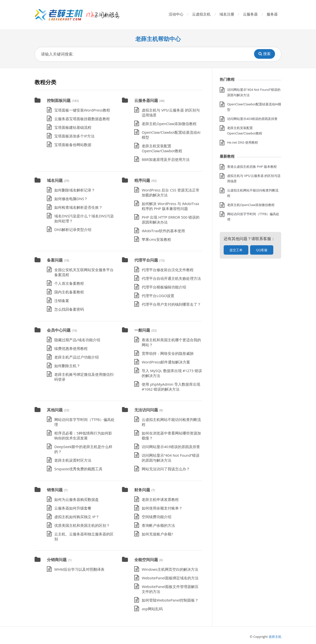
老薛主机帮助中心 (158, 39)
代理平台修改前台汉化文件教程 (168, 270)
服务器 (272, 14)
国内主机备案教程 (69, 292)
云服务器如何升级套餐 (73, 508)
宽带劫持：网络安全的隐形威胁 (168, 353)
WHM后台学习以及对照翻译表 (79, 569)
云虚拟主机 (201, 14)
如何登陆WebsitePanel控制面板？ (170, 600)
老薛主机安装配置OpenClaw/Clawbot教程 (162, 148)
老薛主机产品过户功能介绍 (77, 357)
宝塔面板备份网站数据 (73, 145)
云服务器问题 (146, 100)
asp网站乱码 (152, 609)
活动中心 (176, 14)
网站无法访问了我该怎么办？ (166, 469)
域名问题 (55, 180)
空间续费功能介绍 (157, 517)
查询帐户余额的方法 (158, 525)
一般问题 (142, 330)
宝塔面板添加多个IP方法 (74, 136)
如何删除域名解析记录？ (75, 190)
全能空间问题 (146, 560)
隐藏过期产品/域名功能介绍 (77, 340)
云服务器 (250, 14)
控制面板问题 (59, 100)
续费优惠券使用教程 (71, 348)
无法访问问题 (146, 410)
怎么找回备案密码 (69, 309)
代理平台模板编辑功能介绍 (164, 287)
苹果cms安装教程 (156, 239)
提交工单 (236, 250)
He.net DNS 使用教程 (243, 142)
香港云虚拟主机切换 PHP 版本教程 (252, 167)
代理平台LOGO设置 (158, 296)
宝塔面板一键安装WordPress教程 (82, 110)
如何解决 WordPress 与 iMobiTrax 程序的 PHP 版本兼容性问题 (170, 206)
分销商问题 (57, 560)
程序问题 (142, 180)
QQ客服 (262, 250)
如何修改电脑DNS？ (71, 199)
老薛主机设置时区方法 (73, 460)
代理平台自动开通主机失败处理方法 (171, 278)
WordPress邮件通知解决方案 (166, 362)
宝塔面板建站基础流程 (73, 127)
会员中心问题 (59, 330)
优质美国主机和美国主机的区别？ (82, 525)
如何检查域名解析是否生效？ (78, 207)
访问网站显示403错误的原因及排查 (171, 447)
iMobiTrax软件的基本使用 (163, 231)
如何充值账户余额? (157, 534)
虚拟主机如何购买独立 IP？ (77, 517)
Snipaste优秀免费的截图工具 (78, 469)
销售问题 (55, 490)
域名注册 (227, 14)
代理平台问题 (146, 260)
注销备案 (62, 301)
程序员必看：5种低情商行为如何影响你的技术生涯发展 (83, 436)
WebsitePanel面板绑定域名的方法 (170, 578)
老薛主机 (275, 637)
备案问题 (55, 260)
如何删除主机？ (67, 366)
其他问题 (55, 410)
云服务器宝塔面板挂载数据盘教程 (82, 119)
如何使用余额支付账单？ (162, 508)
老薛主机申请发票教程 (160, 499)
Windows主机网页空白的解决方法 (170, 569)
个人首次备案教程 (69, 283)
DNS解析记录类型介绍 (73, 229)
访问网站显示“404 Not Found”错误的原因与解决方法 (171, 458)
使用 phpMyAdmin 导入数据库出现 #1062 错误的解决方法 (171, 387)
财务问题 (142, 490)
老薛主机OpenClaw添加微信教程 (169, 124)
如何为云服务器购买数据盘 (77, 499)
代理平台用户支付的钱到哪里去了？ (171, 304)
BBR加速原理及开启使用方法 (166, 159)
